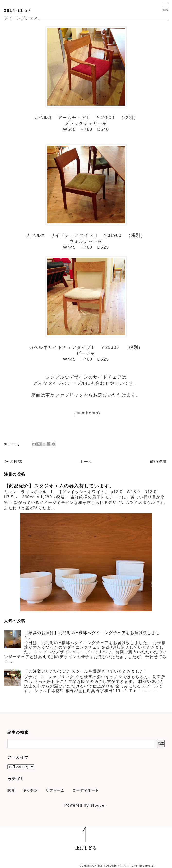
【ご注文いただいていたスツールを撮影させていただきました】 (86, 671)
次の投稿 (14, 462)
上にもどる (86, 848)
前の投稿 (158, 462)
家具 (11, 790)
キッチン (30, 790)
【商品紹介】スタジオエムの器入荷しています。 (59, 486)
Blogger (98, 805)
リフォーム (55, 790)
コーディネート (86, 790)
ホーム (86, 462)
